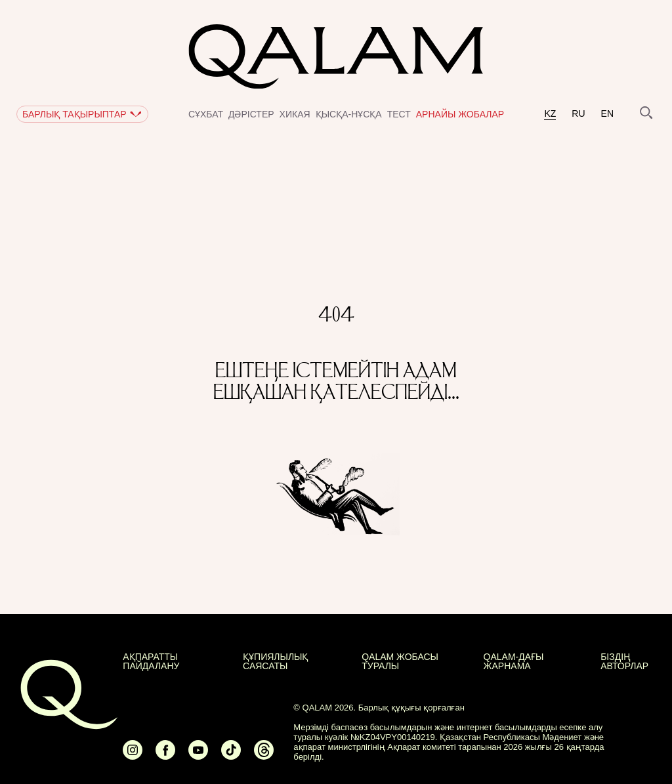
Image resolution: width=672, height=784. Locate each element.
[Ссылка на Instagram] (133, 755)
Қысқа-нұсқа (349, 114)
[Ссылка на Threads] (264, 755)
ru (578, 114)
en (607, 114)
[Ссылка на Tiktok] (231, 755)
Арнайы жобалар (460, 114)
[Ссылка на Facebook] (165, 755)
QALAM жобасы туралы (400, 661)
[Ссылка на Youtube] (198, 755)
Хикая (295, 114)
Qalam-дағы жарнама (514, 661)
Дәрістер (251, 114)
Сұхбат (206, 114)
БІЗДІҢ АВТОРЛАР (624, 661)
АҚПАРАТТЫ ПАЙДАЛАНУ (151, 661)
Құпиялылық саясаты (275, 661)
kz (550, 114)
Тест (399, 114)
